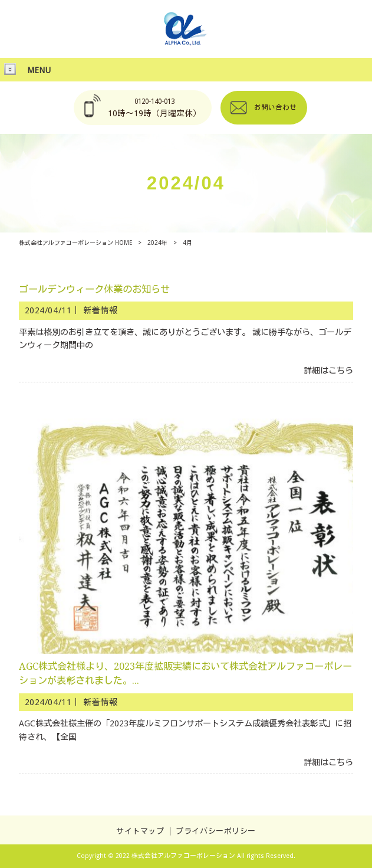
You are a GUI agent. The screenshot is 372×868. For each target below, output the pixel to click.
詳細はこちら (328, 371)
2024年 (157, 243)
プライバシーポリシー (215, 831)
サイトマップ (140, 831)
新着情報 (100, 310)
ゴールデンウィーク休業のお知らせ (94, 289)
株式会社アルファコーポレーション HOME (75, 243)
